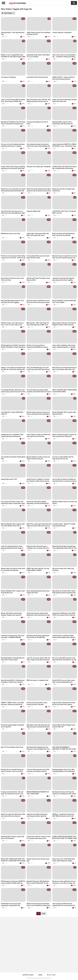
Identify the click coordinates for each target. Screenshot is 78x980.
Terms (40, 975)
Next (44, 914)
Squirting (17, 3)
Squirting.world (37, 978)
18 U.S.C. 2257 (51, 975)
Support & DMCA (28, 975)
